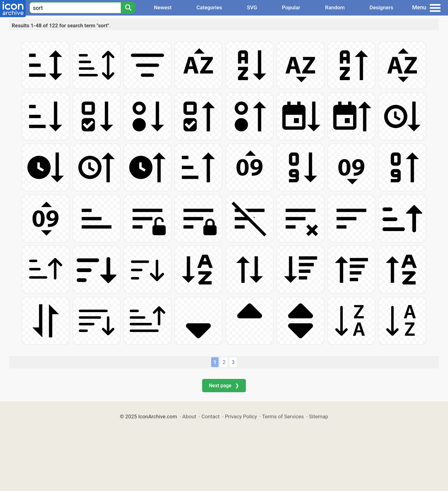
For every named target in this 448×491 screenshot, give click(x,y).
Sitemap (319, 416)
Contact (211, 416)
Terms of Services (283, 416)
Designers (381, 7)
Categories (209, 7)
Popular (291, 7)
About (189, 416)
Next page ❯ (224, 386)
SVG (252, 7)
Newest (163, 7)
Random (335, 7)
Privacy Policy (241, 416)
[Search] (128, 8)
